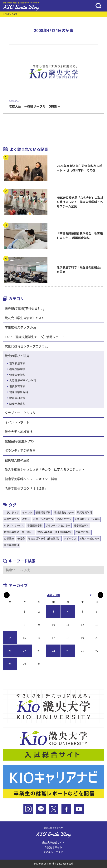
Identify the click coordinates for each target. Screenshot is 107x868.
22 (24, 651)
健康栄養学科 (17, 375)
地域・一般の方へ (90, 539)
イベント (27, 513)
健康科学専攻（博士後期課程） (55, 532)
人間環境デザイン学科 (23, 381)
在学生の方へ (83, 532)
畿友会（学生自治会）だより (25, 318)
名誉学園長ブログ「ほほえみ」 (26, 489)
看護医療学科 (17, 369)
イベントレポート (17, 422)
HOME (6, 14)
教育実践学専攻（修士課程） (44, 539)
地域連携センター (64, 513)
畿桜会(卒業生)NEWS (19, 441)
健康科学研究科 (19, 392)
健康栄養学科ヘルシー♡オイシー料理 (31, 479)
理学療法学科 (17, 363)
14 (10, 638)
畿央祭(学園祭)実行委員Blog (24, 309)
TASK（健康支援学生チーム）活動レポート (35, 337)
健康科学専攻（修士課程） (19, 532)
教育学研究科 (17, 398)
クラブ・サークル (14, 526)
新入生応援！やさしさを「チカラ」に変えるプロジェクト (45, 470)
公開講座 (9, 539)
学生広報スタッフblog (20, 327)
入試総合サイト (53, 847)
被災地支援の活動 (17, 460)
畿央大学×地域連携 (19, 432)
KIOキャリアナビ (54, 852)
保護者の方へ (64, 519)
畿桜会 (26, 519)
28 (10, 664)
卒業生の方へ (12, 519)
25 (68, 651)
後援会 (21, 539)
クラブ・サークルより (20, 413)
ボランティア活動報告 (20, 451)
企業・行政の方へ (43, 519)
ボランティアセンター (58, 526)
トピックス (70, 539)
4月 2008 (53, 595)
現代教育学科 (17, 386)
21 (10, 651)
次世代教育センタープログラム (26, 346)
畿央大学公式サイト (53, 843)
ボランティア (12, 513)
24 (53, 651)
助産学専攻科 (17, 404)
